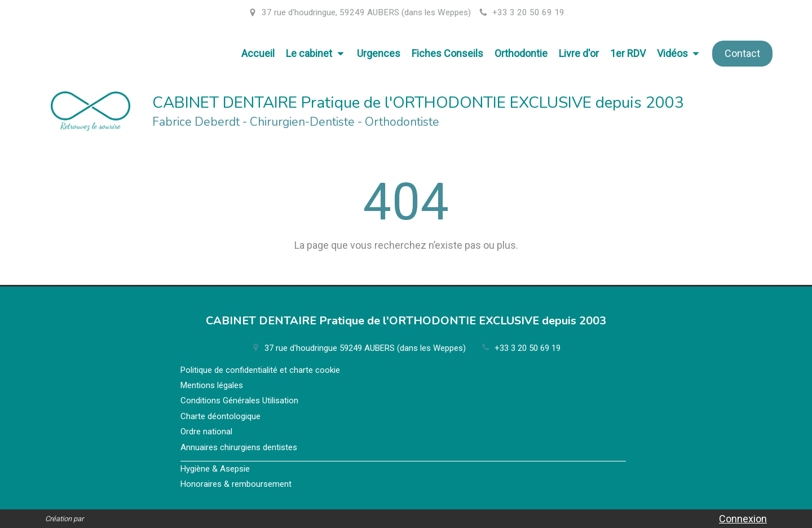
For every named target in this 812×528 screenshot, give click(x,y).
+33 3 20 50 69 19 (528, 348)
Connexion (743, 519)
